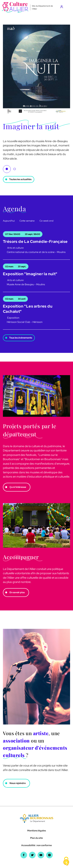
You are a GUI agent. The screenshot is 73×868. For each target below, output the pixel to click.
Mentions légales (37, 831)
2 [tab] (15, 169)
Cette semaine (27, 221)
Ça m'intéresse (18, 487)
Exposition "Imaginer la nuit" (30, 274)
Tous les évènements (21, 338)
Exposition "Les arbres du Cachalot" (28, 309)
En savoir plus (17, 592)
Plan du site (36, 838)
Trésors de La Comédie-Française (35, 241)
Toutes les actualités (20, 179)
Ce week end (46, 221)
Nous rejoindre (18, 783)
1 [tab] (7, 169)
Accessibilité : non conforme (36, 845)
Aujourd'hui (9, 221)
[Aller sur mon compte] (63, 7)
